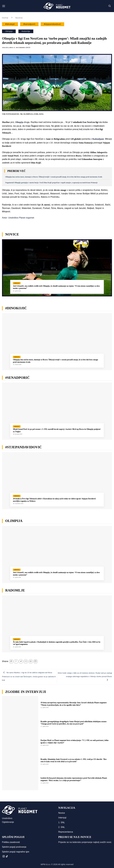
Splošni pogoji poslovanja (14, 847)
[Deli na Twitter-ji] (21, 661)
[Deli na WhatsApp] (11, 661)
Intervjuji (62, 818)
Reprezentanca (66, 832)
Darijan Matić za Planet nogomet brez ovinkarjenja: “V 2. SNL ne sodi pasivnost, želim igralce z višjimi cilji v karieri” (75, 742)
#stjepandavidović (52, 24)
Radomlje (26, 31)
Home (5, 18)
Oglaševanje (8, 822)
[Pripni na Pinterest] (31, 661)
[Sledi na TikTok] (7, 856)
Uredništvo (7, 818)
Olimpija (9, 31)
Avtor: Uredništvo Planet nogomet (18, 218)
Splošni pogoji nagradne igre (16, 852)
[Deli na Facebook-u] (16, 661)
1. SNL (62, 822)
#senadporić (29, 24)
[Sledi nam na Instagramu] (4, 856)
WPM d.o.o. (46, 864)
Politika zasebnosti (11, 842)
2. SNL (62, 827)
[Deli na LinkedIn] (36, 661)
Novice (19, 18)
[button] (4, 6)
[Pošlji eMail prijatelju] (26, 661)
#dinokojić (10, 24)
